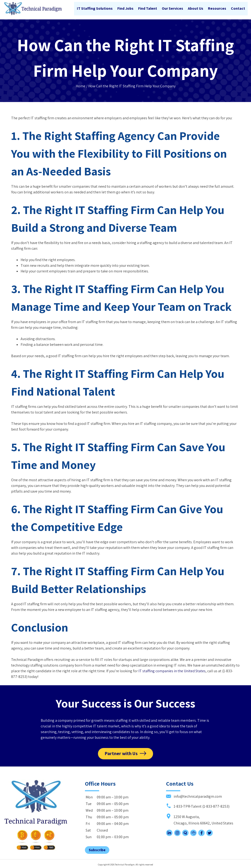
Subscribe (97, 849)
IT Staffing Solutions (95, 9)
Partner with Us (121, 753)
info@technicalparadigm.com (194, 795)
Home (81, 85)
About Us (195, 9)
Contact (238, 9)
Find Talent (147, 9)
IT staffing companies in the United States (172, 670)
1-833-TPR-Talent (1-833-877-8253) (198, 805)
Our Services (172, 9)
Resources (217, 9)
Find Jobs (125, 9)
